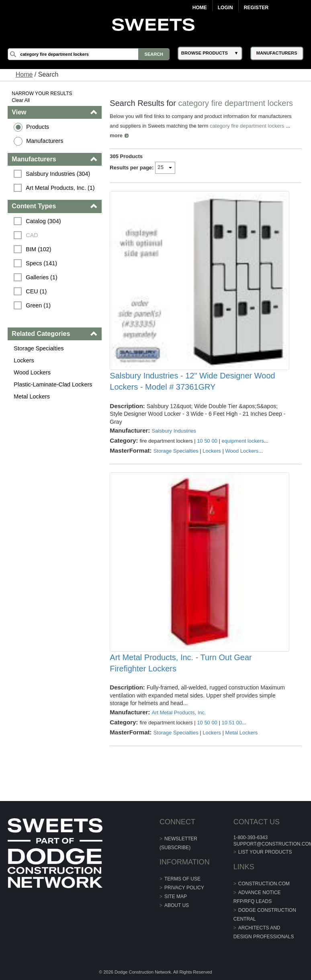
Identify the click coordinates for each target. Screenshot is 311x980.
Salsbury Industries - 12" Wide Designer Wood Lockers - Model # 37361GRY (192, 381)
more (116, 135)
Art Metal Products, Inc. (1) (60, 188)
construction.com (264, 884)
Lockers (24, 360)
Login (225, 8)
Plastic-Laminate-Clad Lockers (53, 384)
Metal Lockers (32, 396)
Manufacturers (45, 141)
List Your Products (265, 852)
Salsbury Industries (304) (58, 174)
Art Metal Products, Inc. (179, 713)
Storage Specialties (39, 348)
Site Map (176, 897)
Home (200, 8)
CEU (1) (36, 291)
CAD (32, 235)
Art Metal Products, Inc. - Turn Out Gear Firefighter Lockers (181, 663)
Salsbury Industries (174, 431)
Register (256, 8)
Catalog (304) (43, 221)
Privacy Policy (184, 888)
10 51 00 (232, 723)
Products (38, 127)
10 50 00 (207, 441)
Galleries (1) (41, 277)
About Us (177, 905)
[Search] (89, 54)
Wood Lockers (32, 372)
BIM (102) (38, 249)
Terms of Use (182, 879)
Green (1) (38, 305)
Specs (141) (41, 263)
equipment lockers (243, 441)
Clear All (21, 100)
